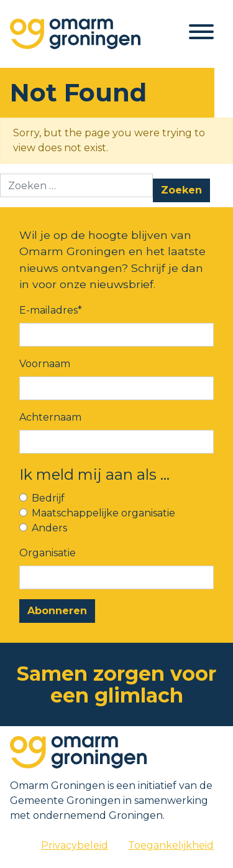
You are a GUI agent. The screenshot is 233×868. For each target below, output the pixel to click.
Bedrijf (48, 498)
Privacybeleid (75, 845)
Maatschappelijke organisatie (103, 513)
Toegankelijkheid (171, 845)
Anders (49, 528)
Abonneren (57, 611)
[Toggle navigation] (201, 34)
